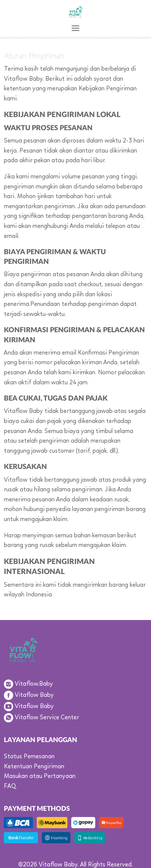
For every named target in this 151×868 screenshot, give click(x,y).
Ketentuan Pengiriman (34, 767)
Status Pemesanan (29, 757)
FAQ (10, 786)
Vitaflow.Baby (34, 684)
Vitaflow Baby (34, 695)
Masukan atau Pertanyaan (40, 776)
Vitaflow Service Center (47, 718)
